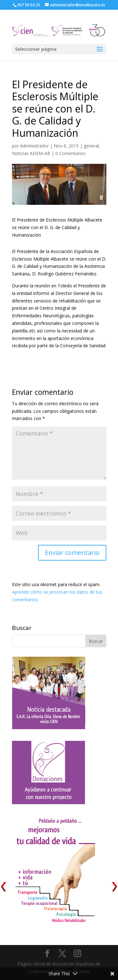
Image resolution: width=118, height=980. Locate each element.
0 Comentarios (70, 153)
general (91, 146)
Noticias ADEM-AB (31, 153)
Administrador (34, 146)
